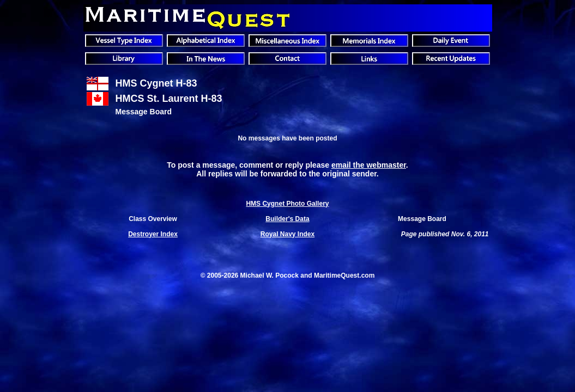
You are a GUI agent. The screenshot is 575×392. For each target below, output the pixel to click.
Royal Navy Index (287, 234)
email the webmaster (369, 165)
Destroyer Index (153, 234)
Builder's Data (287, 219)
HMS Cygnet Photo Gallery (287, 204)
